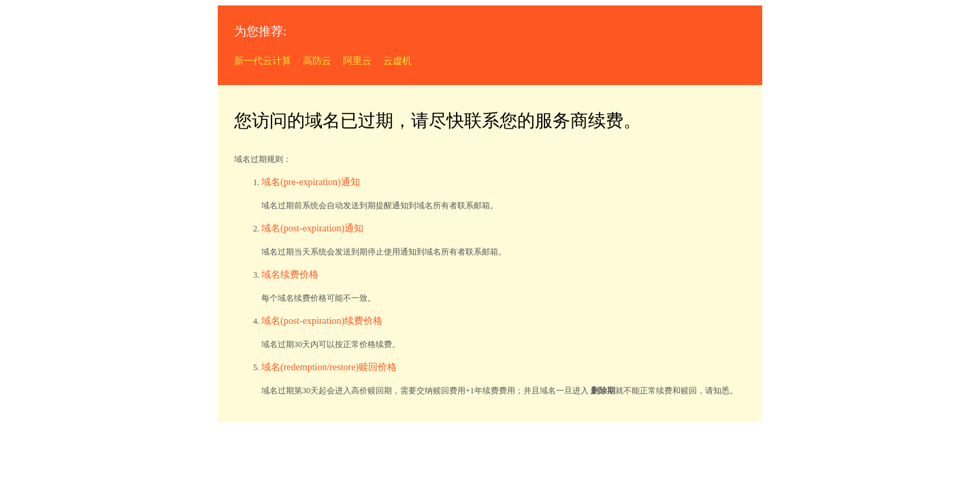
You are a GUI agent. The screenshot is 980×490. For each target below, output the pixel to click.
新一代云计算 (263, 61)
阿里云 (357, 61)
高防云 (317, 61)
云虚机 (397, 61)
